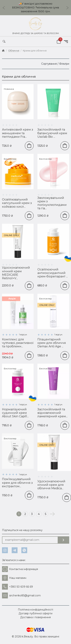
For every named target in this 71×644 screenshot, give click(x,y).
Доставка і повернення (35, 617)
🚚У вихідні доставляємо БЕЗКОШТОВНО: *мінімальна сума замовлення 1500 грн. (35, 8)
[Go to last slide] (3, 8)
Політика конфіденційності (35, 610)
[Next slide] (68, 8)
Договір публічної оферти (35, 613)
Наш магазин (14, 578)
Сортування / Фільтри (55, 64)
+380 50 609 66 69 (17, 587)
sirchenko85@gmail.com (21, 595)
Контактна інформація (20, 569)
